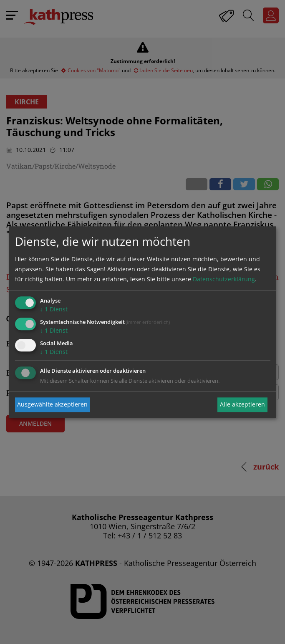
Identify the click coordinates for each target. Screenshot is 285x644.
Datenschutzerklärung (224, 279)
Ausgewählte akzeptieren (52, 405)
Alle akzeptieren (242, 405)
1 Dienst (54, 309)
